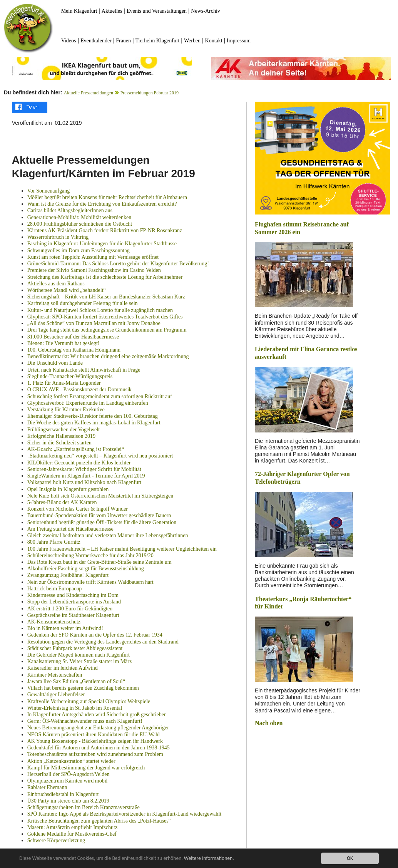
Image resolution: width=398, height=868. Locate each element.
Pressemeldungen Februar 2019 (150, 93)
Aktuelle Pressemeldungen (89, 93)
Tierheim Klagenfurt (158, 41)
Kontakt (214, 41)
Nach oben (269, 723)
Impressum (239, 41)
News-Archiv (205, 11)
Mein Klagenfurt (79, 11)
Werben (192, 41)
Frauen (123, 41)
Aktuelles (112, 11)
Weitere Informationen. (209, 858)
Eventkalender (96, 41)
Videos (69, 41)
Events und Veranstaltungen (157, 11)
